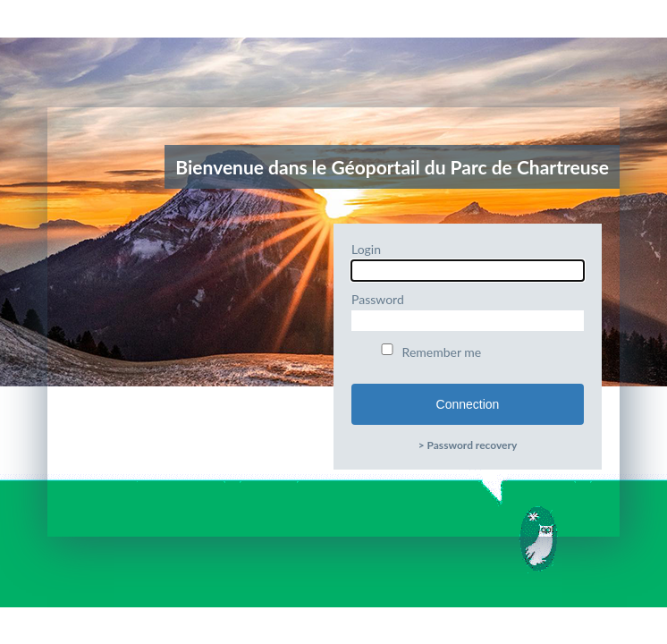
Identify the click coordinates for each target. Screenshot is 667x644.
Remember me (430, 352)
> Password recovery (468, 445)
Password (468, 311)
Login (468, 261)
